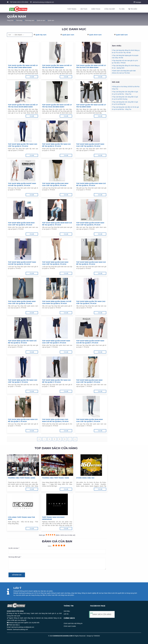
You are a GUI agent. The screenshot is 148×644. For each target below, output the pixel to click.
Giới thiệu (67, 611)
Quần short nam (95, 35)
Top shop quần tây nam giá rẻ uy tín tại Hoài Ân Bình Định (57, 106)
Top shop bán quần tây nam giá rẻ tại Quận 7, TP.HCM (56, 381)
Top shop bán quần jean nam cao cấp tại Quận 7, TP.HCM (89, 420)
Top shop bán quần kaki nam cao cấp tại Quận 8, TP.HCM (55, 263)
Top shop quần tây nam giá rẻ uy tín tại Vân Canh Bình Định (23, 66)
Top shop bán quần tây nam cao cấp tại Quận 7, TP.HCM (23, 381)
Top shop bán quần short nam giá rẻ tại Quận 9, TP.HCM (22, 184)
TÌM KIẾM (133, 9)
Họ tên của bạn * (57, 551)
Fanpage (137, 2)
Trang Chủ (10, 20)
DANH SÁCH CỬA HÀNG (102, 614)
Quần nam (51, 20)
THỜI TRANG (72, 9)
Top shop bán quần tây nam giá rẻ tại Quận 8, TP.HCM (22, 342)
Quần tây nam (41, 35)
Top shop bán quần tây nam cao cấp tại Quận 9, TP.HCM (23, 145)
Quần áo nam (41, 20)
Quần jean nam (68, 35)
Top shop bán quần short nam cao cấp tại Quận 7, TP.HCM (56, 342)
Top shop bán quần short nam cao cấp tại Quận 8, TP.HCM (90, 224)
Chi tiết (32, 77)
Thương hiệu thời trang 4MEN (22, 478)
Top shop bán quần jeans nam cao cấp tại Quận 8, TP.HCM (22, 302)
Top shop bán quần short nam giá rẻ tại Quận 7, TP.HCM (90, 342)
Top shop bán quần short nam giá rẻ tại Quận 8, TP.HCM (22, 263)
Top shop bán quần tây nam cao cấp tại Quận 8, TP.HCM (91, 302)
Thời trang (19, 20)
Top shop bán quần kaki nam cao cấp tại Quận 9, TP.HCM (55, 184)
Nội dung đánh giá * (57, 563)
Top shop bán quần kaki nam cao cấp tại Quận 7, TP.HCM (89, 381)
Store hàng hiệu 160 (85, 478)
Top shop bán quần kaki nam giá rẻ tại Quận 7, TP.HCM (23, 420)
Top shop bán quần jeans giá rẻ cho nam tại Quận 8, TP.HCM (57, 302)
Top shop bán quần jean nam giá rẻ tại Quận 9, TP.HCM (57, 224)
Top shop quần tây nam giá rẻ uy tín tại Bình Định (91, 106)
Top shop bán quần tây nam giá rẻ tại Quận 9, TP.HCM (56, 145)
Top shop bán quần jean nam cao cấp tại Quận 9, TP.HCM (21, 224)
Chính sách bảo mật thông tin (73, 623)
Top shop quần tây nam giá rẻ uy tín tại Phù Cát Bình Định (91, 66)
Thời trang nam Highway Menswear (53, 518)
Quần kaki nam (122, 35)
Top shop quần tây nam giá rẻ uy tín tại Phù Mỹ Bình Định (57, 66)
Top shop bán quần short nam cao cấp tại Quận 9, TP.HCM (90, 145)
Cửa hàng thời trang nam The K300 (21, 518)
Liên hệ (66, 614)
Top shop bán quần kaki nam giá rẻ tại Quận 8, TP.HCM (91, 263)
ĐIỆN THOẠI (96, 9)
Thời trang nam (30, 20)
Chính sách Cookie (70, 626)
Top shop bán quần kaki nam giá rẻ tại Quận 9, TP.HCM (91, 184)
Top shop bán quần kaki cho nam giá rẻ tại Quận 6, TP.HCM (55, 420)
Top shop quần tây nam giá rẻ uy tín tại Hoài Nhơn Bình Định (23, 106)
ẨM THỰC (84, 9)
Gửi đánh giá (17, 575)
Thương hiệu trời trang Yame (56, 478)
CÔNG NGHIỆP (110, 9)
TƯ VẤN (122, 9)
